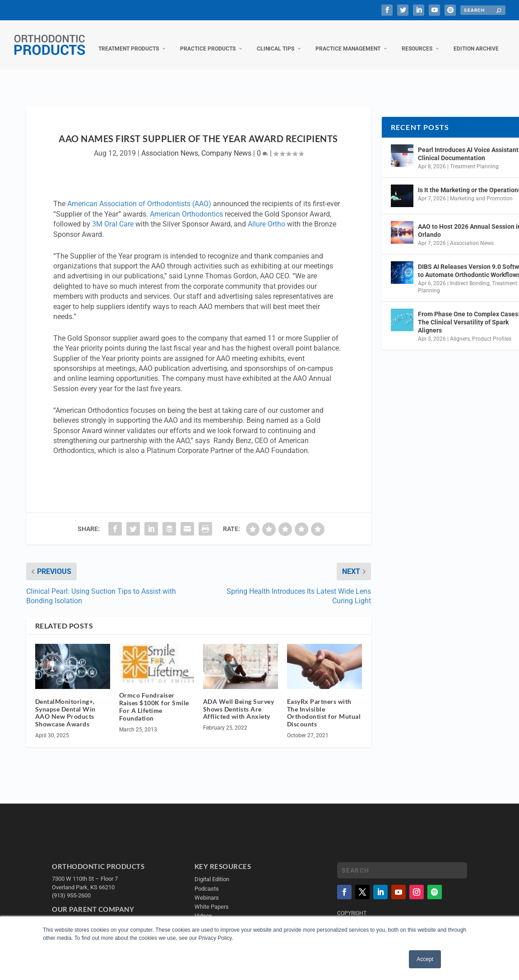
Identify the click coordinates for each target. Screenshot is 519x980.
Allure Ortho (266, 240)
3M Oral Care (113, 240)
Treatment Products (51, 65)
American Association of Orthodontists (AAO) (139, 220)
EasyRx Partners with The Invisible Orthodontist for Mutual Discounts (324, 728)
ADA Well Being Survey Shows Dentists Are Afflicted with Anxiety (239, 725)
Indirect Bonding (470, 299)
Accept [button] (425, 959)
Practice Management (270, 65)
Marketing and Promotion (481, 214)
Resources (339, 65)
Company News (226, 169)
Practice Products (130, 65)
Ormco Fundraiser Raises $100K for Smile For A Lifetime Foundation (154, 722)
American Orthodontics (186, 230)
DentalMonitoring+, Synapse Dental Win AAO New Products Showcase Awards (65, 728)
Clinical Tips (197, 65)
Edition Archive (398, 65)
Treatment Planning (474, 182)
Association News (170, 169)
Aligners (460, 355)
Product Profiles (492, 355)
